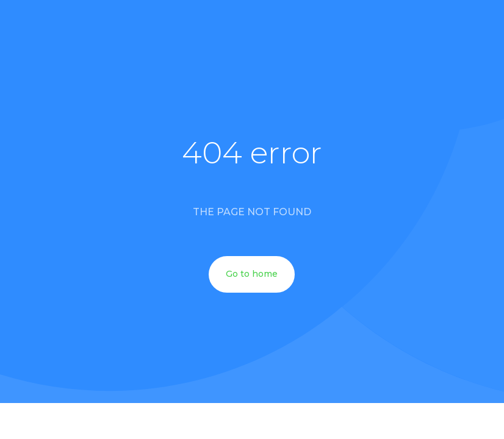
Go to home (252, 274)
